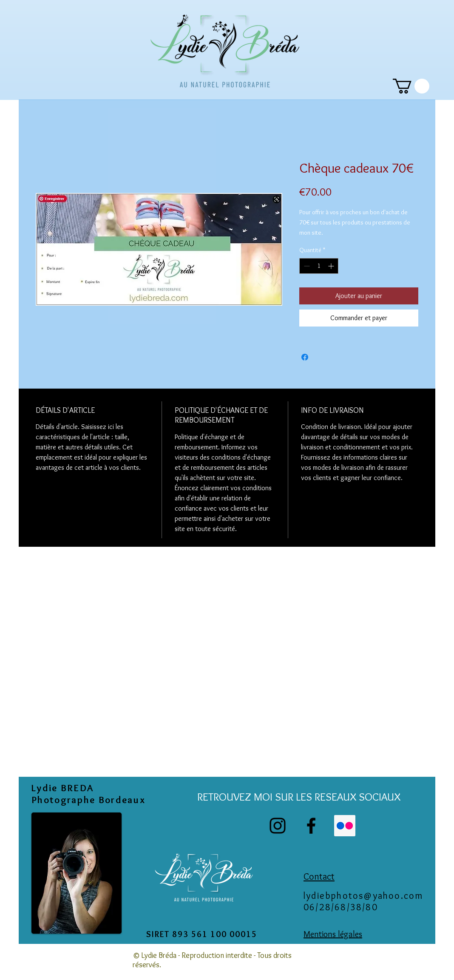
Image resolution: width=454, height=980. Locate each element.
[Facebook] (311, 826)
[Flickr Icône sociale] (345, 826)
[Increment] (332, 266)
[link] (411, 86)
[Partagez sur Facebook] (305, 357)
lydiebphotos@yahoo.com (363, 896)
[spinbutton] (319, 266)
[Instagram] (278, 826)
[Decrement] (306, 266)
